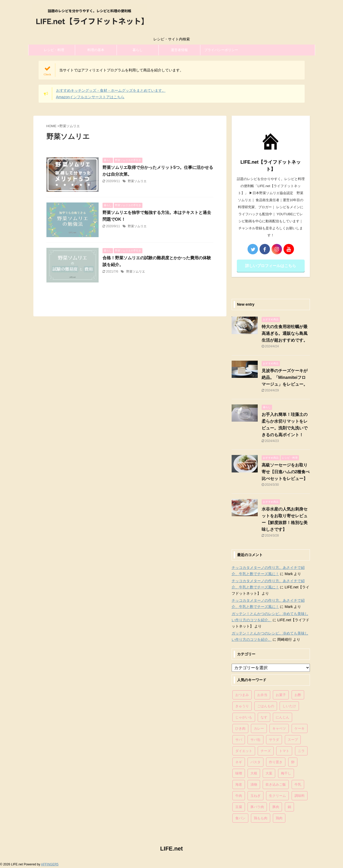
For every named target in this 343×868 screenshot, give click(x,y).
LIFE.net (171, 849)
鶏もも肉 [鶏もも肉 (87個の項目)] (261, 818)
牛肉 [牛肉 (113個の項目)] (239, 796)
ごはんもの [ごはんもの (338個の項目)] (266, 706)
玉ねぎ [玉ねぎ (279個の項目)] (255, 796)
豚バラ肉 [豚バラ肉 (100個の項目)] (257, 807)
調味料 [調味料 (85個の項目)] (300, 796)
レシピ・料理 (54, 50)
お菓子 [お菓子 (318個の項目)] (281, 695)
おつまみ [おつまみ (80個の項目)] (242, 695)
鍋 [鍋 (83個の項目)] (289, 807)
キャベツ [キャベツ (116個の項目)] (279, 728)
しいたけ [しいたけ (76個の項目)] (289, 706)
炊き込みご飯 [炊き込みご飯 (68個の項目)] (276, 784)
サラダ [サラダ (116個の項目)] (274, 740)
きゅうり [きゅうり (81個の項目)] (242, 706)
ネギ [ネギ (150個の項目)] (239, 762)
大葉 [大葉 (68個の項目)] (269, 773)
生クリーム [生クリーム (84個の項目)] (277, 796)
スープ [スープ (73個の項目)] (293, 740)
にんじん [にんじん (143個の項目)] (282, 717)
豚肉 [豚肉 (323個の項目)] (276, 807)
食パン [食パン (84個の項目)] (240, 818)
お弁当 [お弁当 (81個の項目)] (262, 695)
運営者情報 (179, 50)
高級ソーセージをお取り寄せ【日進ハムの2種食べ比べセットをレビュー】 (286, 472)
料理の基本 (96, 50)
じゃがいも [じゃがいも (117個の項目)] (244, 717)
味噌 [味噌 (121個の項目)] (239, 773)
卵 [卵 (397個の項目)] (293, 762)
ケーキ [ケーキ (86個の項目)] (300, 728)
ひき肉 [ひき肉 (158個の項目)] (240, 728)
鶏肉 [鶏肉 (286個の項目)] (279, 818)
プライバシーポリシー (221, 50)
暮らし (138, 50)
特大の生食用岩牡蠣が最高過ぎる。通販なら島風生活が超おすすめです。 (285, 333)
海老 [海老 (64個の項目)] (239, 784)
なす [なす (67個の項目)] (264, 717)
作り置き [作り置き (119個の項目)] (276, 762)
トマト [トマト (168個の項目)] (284, 751)
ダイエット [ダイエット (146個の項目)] (244, 751)
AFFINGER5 (50, 864)
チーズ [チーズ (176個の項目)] (266, 751)
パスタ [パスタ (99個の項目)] (255, 762)
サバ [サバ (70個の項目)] (239, 740)
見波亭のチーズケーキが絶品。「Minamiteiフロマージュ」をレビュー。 (285, 377)
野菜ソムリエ (137, 181)
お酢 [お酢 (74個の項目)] (298, 695)
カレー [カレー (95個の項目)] (259, 728)
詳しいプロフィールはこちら (271, 266)
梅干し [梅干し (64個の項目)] (286, 773)
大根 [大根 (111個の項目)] (254, 773)
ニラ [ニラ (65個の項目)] (301, 751)
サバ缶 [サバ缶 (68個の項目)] (255, 740)
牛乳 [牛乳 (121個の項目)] (298, 784)
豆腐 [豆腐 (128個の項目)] (239, 807)
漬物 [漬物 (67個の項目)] (254, 784)
